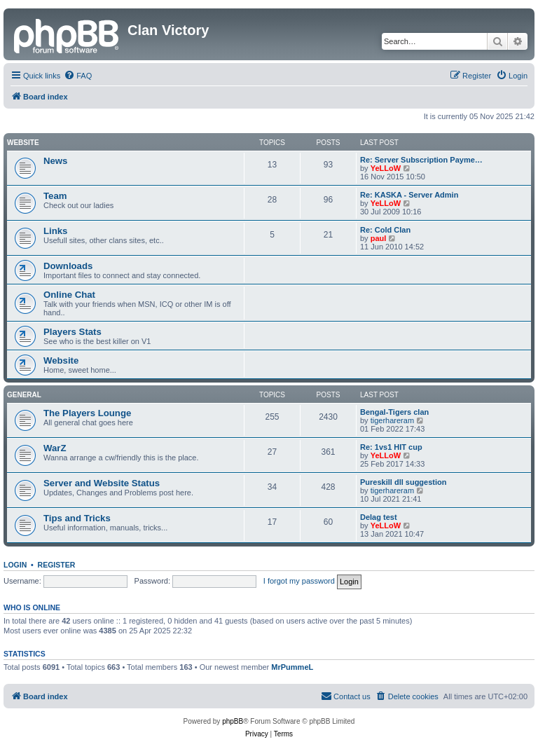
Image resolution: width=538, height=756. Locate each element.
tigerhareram (392, 420)
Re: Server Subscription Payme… (421, 160)
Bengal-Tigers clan (394, 412)
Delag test (379, 517)
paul (379, 238)
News (55, 161)
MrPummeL (292, 667)
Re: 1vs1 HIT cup (391, 447)
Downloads (68, 266)
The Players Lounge (87, 413)
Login (15, 565)
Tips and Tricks (77, 518)
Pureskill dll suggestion (403, 482)
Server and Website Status (102, 483)
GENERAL (24, 395)
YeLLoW (386, 168)
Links (55, 231)
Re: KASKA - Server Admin (409, 195)
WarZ (55, 448)
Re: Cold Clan (385, 230)
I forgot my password (299, 581)
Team (55, 196)
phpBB (233, 721)
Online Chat (69, 295)
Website (23, 143)
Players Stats (73, 332)
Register (57, 565)
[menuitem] (78, 76)
